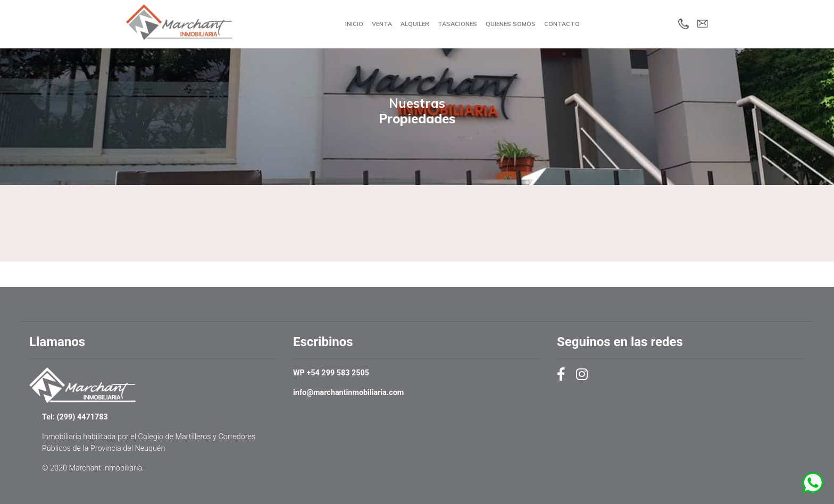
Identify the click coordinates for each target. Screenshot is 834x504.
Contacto (562, 24)
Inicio (354, 24)
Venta (382, 24)
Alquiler (415, 24)
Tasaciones (457, 24)
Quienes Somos (511, 24)
